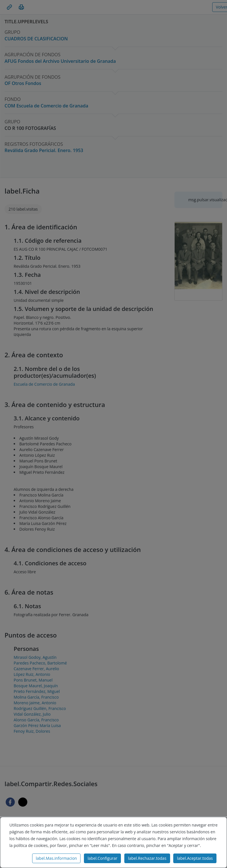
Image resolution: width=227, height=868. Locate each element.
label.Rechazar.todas (147, 858)
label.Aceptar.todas (195, 858)
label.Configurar (102, 858)
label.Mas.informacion (56, 858)
